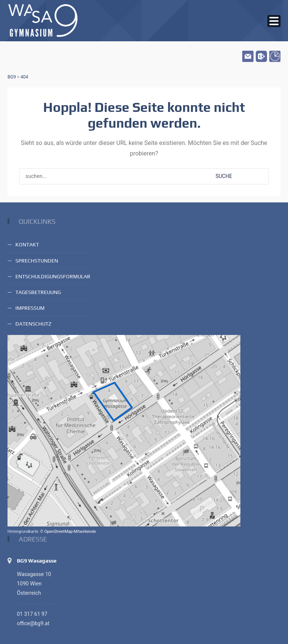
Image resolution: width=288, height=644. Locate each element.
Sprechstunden (37, 261)
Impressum (30, 308)
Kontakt (27, 244)
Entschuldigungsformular (53, 276)
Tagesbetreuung (38, 292)
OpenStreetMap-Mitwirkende (70, 532)
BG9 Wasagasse (37, 561)
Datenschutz (33, 324)
